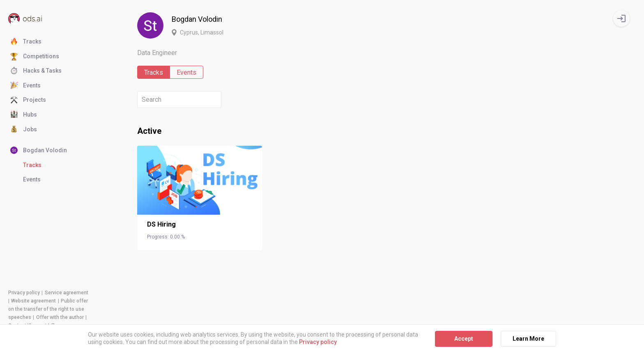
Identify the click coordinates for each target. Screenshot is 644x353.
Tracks (26, 42)
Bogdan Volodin (39, 151)
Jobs (24, 130)
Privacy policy (24, 293)
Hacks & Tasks (36, 71)
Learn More (528, 339)
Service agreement (67, 293)
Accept (464, 339)
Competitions (35, 57)
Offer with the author (60, 317)
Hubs (24, 115)
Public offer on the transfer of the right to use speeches (48, 309)
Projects (28, 100)
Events (25, 86)
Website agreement (33, 301)
